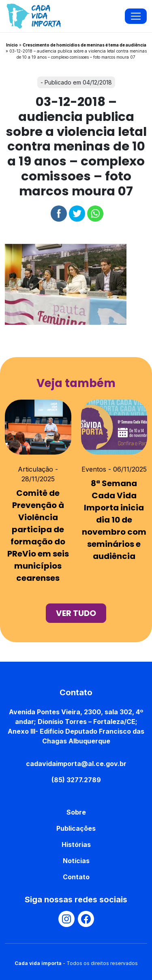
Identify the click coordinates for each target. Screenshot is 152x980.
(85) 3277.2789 (76, 780)
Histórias (76, 845)
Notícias (76, 861)
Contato (76, 877)
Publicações (76, 828)
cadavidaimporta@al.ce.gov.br (76, 764)
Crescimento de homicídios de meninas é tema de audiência (85, 45)
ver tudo (76, 613)
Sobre (76, 812)
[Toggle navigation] (136, 16)
